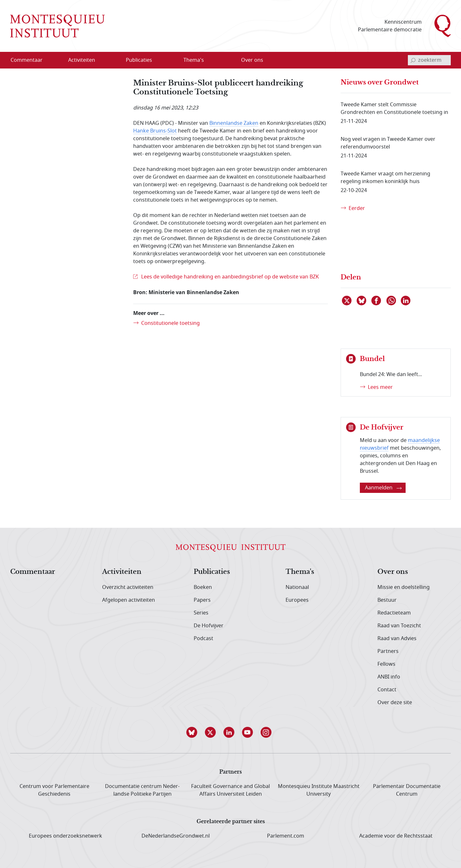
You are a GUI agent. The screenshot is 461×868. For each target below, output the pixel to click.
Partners (388, 651)
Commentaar (33, 572)
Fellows (386, 664)
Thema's (300, 572)
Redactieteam (394, 613)
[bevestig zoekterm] (413, 60)
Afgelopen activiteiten (129, 600)
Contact (387, 690)
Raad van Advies (397, 639)
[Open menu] (102, 60)
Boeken (203, 587)
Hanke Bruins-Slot (155, 131)
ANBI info (389, 677)
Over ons (393, 572)
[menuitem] (30, 60)
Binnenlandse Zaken (234, 123)
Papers (202, 600)
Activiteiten (122, 572)
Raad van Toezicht (399, 626)
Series (201, 613)
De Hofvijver (209, 626)
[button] (193, 732)
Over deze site (395, 703)
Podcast (203, 639)
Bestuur (387, 600)
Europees (297, 600)
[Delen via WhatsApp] (392, 301)
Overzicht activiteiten (128, 587)
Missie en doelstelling (404, 587)
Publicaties (212, 572)
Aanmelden (383, 488)
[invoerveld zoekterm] (429, 60)
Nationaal (297, 587)
